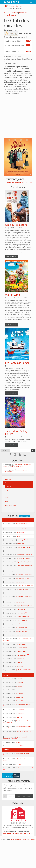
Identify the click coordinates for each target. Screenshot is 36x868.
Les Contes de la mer (17, 363)
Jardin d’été (20, 670)
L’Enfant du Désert (22, 620)
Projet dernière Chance (22, 529)
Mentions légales (16, 840)
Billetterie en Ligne (24, 516)
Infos (6, 509)
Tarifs (8, 490)
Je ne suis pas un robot (10, 793)
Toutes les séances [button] (12, 257)
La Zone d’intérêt (11, 13)
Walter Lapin (12, 295)
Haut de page (31, 840)
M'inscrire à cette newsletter (24, 796)
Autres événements (10, 505)
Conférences (8, 494)
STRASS (19, 764)
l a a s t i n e (11, 2)
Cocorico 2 (20, 666)
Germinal (19, 717)
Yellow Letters (21, 613)
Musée (7, 501)
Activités (7, 498)
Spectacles (8, 479)
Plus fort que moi (22, 655)
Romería (19, 662)
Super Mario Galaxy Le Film (16, 432)
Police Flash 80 (20, 582)
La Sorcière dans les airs (23, 768)
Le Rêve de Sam (21, 617)
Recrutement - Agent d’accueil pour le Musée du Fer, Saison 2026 (17, 465)
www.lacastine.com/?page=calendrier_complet (18, 833)
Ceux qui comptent (16, 225)
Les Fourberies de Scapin (23, 524)
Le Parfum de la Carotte (22, 753)
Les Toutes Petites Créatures (15, 14)
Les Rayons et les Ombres (24, 571)
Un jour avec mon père (23, 558)
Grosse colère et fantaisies (23, 704)
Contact (24, 840)
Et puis (18, 710)
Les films (19, 6)
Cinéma (11, 6)
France (19, 533)
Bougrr (18, 742)
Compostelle (20, 659)
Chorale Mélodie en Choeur (25, 586)
